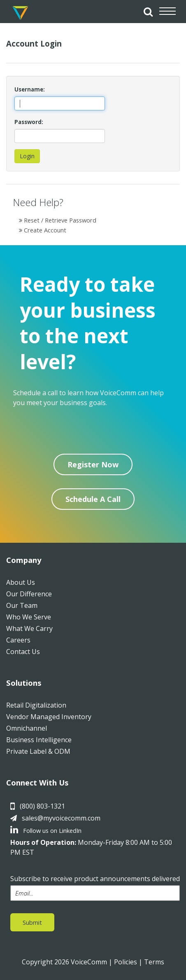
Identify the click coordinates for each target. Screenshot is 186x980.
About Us (21, 582)
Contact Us (23, 652)
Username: (30, 89)
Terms (154, 962)
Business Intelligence (39, 740)
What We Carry (29, 628)
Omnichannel (27, 728)
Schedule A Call (93, 499)
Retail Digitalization (36, 705)
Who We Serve (29, 617)
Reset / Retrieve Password (58, 220)
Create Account (43, 230)
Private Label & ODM (38, 751)
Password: (29, 122)
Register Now (93, 464)
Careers (18, 640)
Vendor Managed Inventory (49, 717)
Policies (126, 962)
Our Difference (29, 594)
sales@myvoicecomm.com (61, 818)
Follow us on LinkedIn (46, 830)
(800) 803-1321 (42, 806)
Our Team (22, 605)
